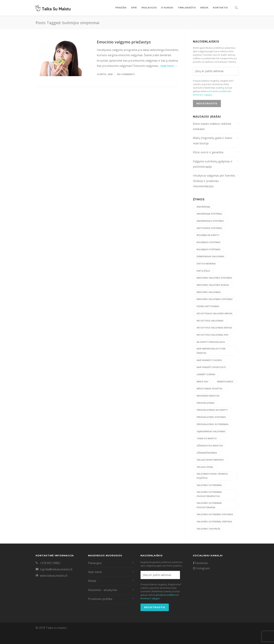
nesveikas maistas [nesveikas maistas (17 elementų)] (208, 396)
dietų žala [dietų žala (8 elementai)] (203, 271)
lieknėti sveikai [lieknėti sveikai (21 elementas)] (206, 374)
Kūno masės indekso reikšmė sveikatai (212, 126)
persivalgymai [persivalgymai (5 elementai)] (206, 403)
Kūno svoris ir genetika (208, 152)
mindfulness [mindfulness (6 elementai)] (225, 381)
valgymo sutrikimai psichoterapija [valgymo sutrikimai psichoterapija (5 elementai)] (209, 505)
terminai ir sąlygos (203, 95)
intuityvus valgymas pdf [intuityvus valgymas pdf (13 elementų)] (212, 335)
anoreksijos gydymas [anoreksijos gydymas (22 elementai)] (210, 221)
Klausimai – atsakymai (102, 590)
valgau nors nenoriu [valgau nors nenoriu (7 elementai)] (210, 460)
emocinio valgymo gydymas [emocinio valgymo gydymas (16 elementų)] (214, 278)
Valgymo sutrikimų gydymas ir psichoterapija (213, 164)
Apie (134, 8)
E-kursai (167, 8)
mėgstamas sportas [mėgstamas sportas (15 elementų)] (210, 388)
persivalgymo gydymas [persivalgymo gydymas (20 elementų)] (211, 417)
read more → (169, 66)
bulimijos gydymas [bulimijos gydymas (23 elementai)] (209, 242)
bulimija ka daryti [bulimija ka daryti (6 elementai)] (208, 235)
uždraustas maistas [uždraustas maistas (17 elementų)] (210, 446)
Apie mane (95, 572)
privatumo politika (218, 91)
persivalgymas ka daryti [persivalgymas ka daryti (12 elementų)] (212, 410)
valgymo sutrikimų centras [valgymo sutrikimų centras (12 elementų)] (214, 521)
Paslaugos (149, 8)
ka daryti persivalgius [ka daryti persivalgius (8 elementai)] (211, 342)
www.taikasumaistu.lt (54, 576)
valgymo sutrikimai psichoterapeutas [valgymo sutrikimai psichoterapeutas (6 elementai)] (209, 494)
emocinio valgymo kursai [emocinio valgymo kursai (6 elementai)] (213, 285)
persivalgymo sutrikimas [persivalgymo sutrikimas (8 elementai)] (213, 424)
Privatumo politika (100, 599)
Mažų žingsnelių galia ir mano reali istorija (213, 141)
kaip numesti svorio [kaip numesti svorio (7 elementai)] (209, 360)
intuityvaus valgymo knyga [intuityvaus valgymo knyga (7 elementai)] (214, 313)
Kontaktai (220, 8)
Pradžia (121, 8)
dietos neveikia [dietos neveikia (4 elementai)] (206, 264)
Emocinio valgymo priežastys (124, 42)
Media (204, 8)
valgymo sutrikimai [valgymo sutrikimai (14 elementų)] (209, 485)
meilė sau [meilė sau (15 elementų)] (202, 381)
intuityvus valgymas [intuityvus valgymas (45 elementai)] (210, 321)
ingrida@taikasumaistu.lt (56, 569)
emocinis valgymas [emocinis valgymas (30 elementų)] (209, 292)
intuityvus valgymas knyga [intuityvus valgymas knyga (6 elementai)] (214, 328)
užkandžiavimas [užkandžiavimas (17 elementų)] (207, 453)
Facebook (200, 563)
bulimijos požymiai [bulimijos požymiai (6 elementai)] (208, 249)
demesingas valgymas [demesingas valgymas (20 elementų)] (210, 256)
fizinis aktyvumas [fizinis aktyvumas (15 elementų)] (208, 306)
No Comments (126, 74)
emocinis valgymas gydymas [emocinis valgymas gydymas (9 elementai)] (215, 299)
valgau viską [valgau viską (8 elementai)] (205, 467)
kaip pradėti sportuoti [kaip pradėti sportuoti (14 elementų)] (211, 367)
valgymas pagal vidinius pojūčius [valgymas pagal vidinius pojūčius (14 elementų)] (212, 476)
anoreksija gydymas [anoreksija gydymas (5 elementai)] (209, 214)
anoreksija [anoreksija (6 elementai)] (203, 207)
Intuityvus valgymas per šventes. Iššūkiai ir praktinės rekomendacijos (214, 181)
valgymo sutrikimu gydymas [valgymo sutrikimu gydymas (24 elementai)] (215, 514)
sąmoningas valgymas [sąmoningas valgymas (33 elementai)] (211, 431)
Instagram (201, 568)
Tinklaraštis (187, 8)
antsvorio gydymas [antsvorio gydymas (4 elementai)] (209, 228)
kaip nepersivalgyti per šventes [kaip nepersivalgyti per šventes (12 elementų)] (211, 351)
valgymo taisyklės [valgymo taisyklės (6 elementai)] (208, 529)
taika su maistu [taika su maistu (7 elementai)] (207, 438)
